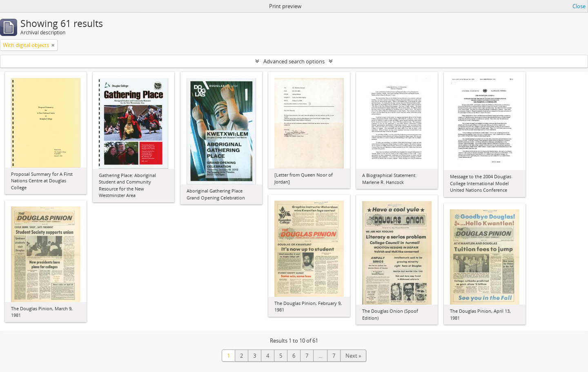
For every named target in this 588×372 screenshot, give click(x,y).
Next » (353, 356)
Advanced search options (294, 61)
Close (579, 6)
